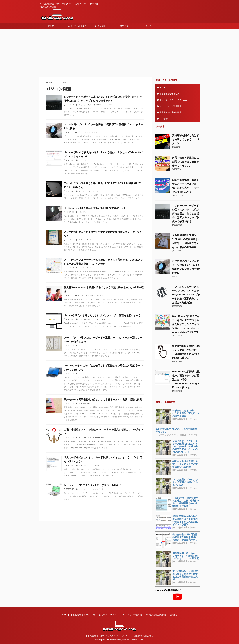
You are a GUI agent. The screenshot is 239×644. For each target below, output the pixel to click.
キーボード (98, 105)
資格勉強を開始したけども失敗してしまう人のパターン (185, 139)
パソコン (82, 105)
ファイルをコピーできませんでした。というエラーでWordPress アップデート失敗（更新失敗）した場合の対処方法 (186, 295)
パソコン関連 (100, 26)
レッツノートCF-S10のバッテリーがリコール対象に (92, 485)
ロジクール (108, 105)
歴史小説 (124, 26)
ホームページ (84, 319)
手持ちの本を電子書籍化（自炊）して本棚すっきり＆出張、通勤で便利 (103, 400)
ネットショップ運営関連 (170, 106)
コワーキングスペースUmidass (173, 100)
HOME (163, 87)
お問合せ (164, 119)
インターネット (88, 295)
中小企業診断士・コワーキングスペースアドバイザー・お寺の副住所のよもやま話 (120, 636)
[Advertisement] (120, 52)
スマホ (94, 132)
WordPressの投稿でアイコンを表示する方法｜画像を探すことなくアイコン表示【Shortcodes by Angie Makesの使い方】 (186, 324)
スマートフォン (85, 240)
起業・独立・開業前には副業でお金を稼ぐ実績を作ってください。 (185, 162)
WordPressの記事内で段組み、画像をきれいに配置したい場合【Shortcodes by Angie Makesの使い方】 (186, 380)
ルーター (100, 295)
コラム (149, 26)
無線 (103, 438)
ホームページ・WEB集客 (75, 26)
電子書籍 (82, 404)
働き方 (51, 26)
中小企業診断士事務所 (169, 94)
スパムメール (94, 465)
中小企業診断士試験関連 (170, 112)
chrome (102, 319)
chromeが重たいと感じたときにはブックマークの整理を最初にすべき (102, 315)
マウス (90, 105)
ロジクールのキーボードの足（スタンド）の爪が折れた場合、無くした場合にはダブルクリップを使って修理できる (185, 214)
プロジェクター (84, 132)
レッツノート (98, 489)
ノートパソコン (92, 191)
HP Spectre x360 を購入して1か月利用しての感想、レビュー (98, 208)
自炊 (89, 404)
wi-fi (79, 295)
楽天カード (83, 465)
